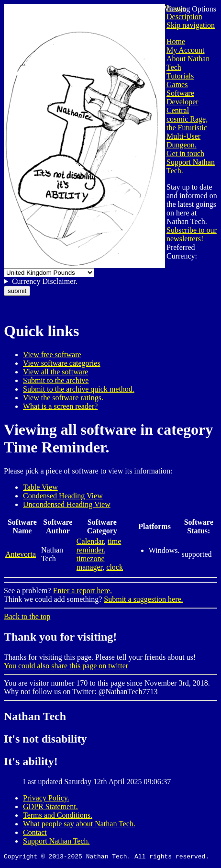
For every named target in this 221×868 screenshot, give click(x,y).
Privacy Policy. (46, 798)
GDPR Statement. (50, 806)
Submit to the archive (56, 380)
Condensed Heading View (63, 496)
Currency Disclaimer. (45, 281)
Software (180, 93)
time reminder (99, 546)
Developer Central (182, 106)
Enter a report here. (83, 591)
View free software (52, 355)
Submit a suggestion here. (143, 599)
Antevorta (21, 554)
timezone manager (91, 563)
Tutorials (180, 76)
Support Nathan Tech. (56, 841)
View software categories (62, 363)
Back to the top (27, 616)
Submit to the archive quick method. (79, 389)
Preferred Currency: (182, 252)
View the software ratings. (63, 398)
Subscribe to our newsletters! (192, 234)
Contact (35, 832)
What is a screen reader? (60, 406)
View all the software (55, 372)
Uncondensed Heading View (67, 504)
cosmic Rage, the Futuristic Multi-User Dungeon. (187, 132)
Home (176, 41)
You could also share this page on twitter (66, 666)
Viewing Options (190, 9)
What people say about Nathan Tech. (79, 824)
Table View (40, 487)
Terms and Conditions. (58, 815)
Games (177, 85)
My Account (186, 50)
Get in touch (185, 153)
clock (115, 567)
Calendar (90, 541)
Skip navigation (191, 25)
